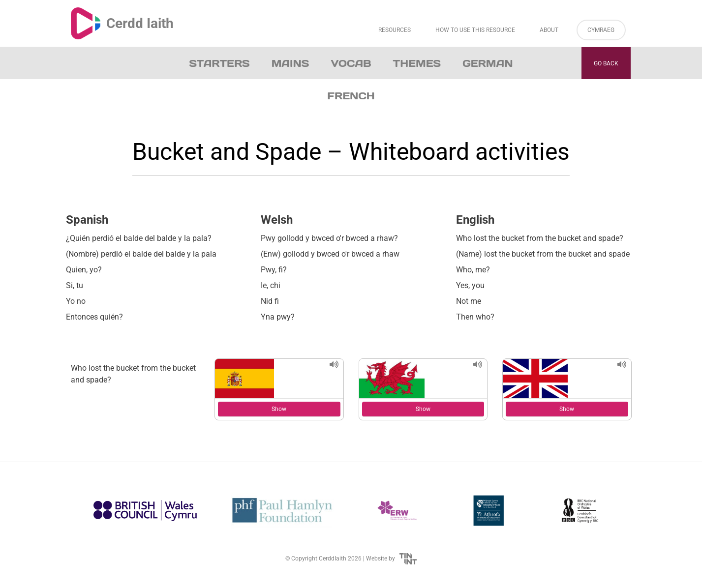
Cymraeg (601, 30)
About (549, 30)
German (488, 63)
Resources (395, 30)
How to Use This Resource (475, 30)
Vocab (351, 63)
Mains (290, 63)
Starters (220, 63)
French (351, 96)
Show (279, 409)
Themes (417, 63)
